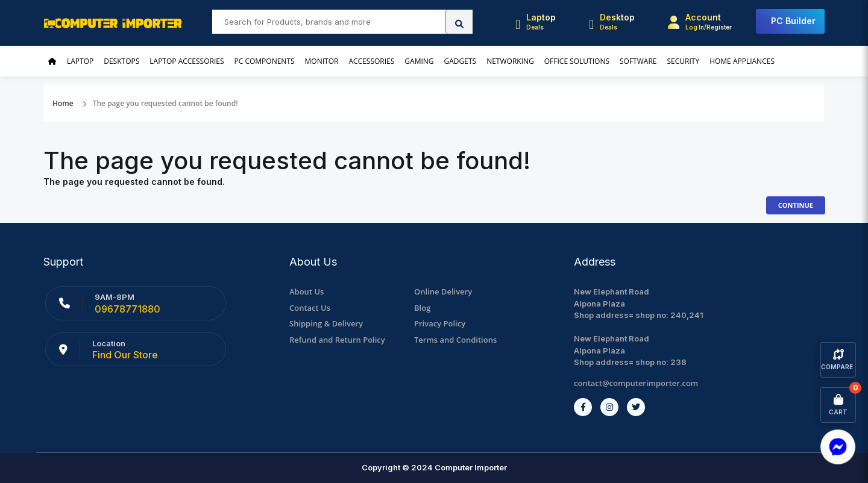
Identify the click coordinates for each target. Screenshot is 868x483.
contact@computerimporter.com (636, 383)
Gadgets (461, 61)
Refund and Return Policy (337, 340)
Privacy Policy (440, 323)
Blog (422, 308)
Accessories (371, 61)
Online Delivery (443, 291)
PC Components (265, 61)
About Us (307, 291)
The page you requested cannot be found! (165, 103)
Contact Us (310, 308)
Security (683, 61)
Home (63, 103)
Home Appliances (742, 61)
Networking (510, 61)
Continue (796, 205)
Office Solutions (577, 61)
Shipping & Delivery (326, 323)
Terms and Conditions (455, 340)
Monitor (322, 61)
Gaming (419, 61)
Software (638, 61)
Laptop (80, 61)
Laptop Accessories (187, 61)
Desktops (121, 61)
